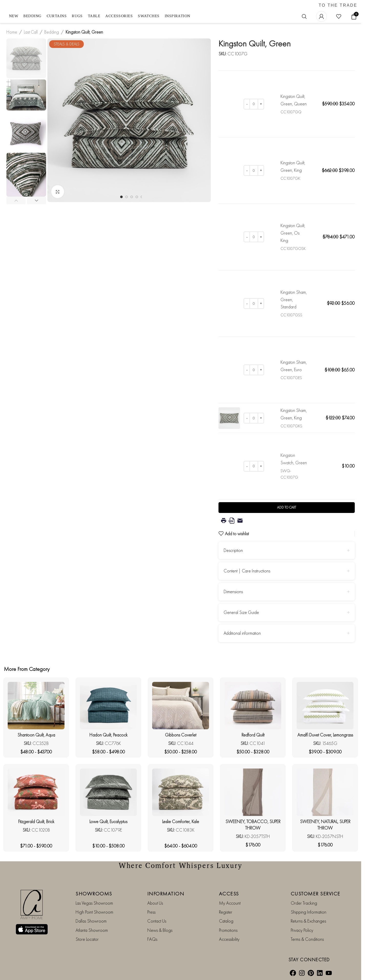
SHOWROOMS (94, 893)
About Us (155, 903)
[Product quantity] (254, 104)
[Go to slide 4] (137, 197)
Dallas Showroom (91, 921)
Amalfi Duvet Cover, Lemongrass (325, 735)
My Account (230, 903)
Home (12, 32)
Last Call (31, 32)
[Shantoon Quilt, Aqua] (36, 706)
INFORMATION (166, 893)
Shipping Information (309, 912)
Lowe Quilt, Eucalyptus (108, 821)
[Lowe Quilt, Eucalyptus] (108, 792)
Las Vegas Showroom (94, 903)
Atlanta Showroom (92, 930)
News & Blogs (160, 930)
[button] (16, 200)
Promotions (228, 930)
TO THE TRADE (338, 5)
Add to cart (287, 507)
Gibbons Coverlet (181, 735)
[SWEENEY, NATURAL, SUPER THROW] (325, 792)
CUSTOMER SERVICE (316, 893)
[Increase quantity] (261, 104)
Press (151, 912)
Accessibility (229, 939)
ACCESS (229, 893)
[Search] (304, 16)
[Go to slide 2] (127, 197)
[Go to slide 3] (132, 197)
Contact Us (157, 921)
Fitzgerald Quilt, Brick (36, 821)
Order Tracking (304, 903)
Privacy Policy (302, 930)
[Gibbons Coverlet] (181, 706)
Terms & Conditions (307, 939)
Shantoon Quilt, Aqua (36, 735)
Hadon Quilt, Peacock (108, 735)
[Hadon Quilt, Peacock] (108, 706)
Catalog (226, 921)
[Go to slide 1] (121, 197)
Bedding (52, 32)
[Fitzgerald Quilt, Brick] (36, 792)
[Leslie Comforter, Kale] (181, 792)
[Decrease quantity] (247, 104)
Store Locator (87, 939)
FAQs (152, 939)
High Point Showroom (94, 912)
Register (226, 912)
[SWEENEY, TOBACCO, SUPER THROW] (253, 792)
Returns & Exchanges (308, 921)
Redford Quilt (253, 735)
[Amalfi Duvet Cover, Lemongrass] (325, 706)
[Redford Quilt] (253, 706)
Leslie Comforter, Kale (181, 821)
